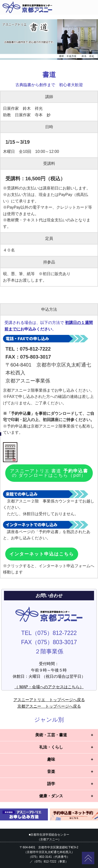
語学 (51, 784)
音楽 (51, 772)
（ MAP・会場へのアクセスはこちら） (49, 687)
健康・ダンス (51, 796)
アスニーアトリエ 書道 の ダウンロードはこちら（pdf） (49, 473)
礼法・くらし (51, 747)
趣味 (51, 759)
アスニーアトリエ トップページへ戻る (49, 700)
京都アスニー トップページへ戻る (49, 706)
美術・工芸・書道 (51, 735)
